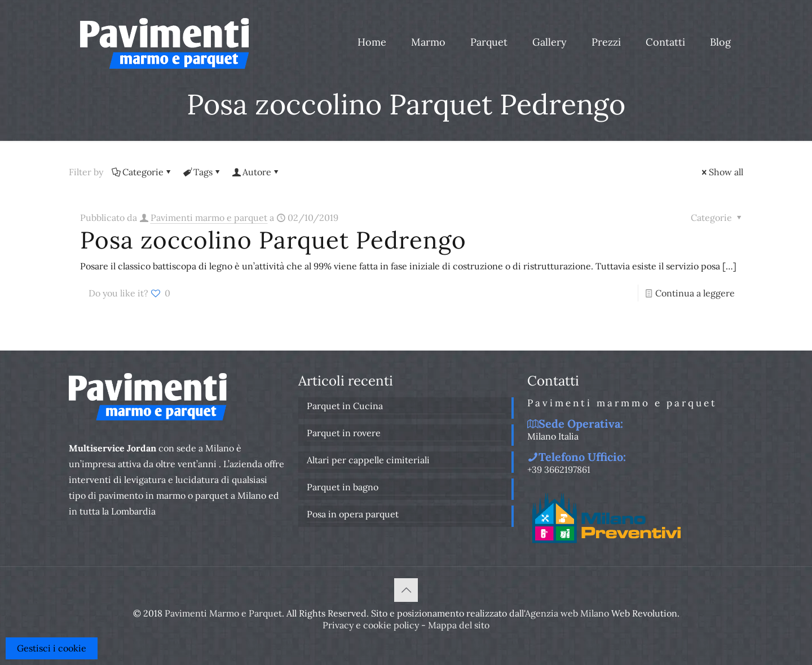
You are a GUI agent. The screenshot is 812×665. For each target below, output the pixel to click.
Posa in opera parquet (353, 514)
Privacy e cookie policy (371, 625)
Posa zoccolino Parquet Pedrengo (273, 240)
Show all (721, 172)
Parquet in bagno (343, 487)
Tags (202, 172)
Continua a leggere (695, 293)
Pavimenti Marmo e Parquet (223, 613)
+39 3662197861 (559, 469)
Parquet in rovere (344, 433)
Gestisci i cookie (52, 648)
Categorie (142, 172)
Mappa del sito (459, 625)
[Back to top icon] (406, 590)
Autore (256, 172)
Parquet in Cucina (345, 406)
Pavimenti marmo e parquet (209, 218)
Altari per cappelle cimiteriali (368, 460)
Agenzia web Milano (567, 613)
